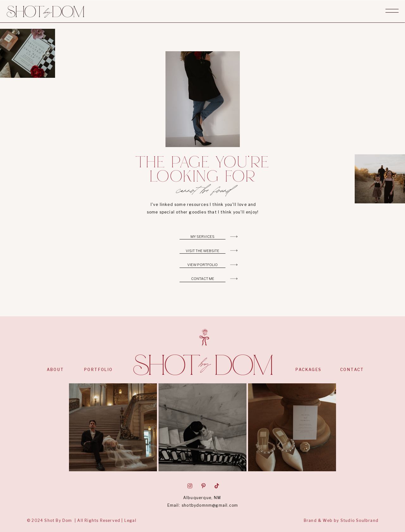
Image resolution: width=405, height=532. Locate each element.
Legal (130, 520)
